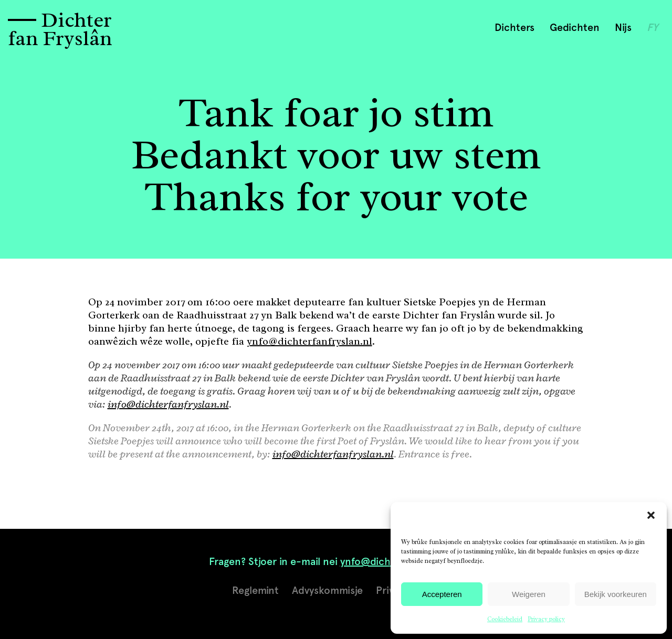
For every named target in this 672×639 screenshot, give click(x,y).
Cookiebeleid (505, 619)
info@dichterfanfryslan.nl (168, 404)
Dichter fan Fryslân (60, 29)
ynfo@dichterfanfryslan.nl (309, 341)
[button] (651, 515)
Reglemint (255, 590)
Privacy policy (546, 619)
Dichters (514, 27)
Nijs (623, 27)
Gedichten (575, 27)
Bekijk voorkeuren (616, 594)
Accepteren (442, 594)
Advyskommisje (327, 590)
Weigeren (529, 594)
